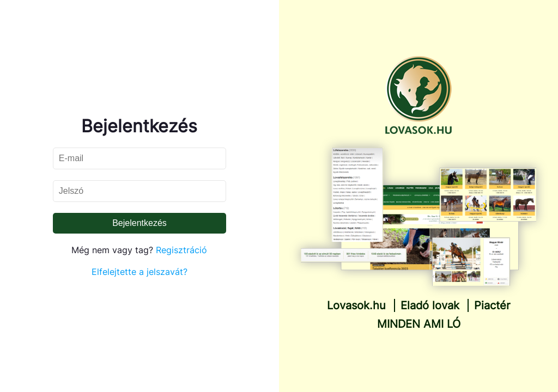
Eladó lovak (430, 305)
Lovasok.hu (356, 305)
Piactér (492, 305)
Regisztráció (181, 250)
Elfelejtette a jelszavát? (139, 272)
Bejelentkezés (139, 223)
